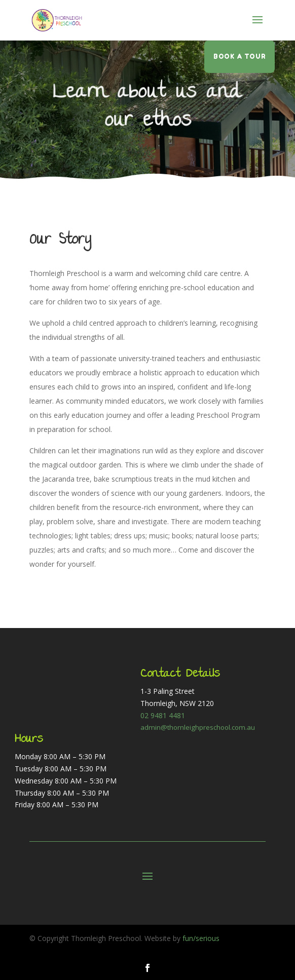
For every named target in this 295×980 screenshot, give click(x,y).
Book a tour (240, 56)
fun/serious (201, 938)
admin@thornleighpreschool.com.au (198, 727)
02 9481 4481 (163, 715)
